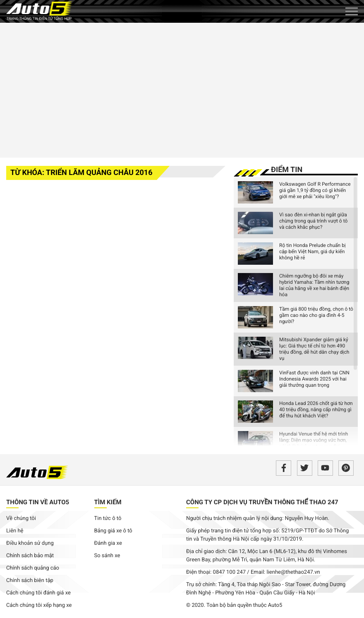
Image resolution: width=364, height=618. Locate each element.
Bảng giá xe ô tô (113, 531)
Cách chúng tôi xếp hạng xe (39, 605)
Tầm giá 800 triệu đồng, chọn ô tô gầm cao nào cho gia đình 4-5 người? (316, 315)
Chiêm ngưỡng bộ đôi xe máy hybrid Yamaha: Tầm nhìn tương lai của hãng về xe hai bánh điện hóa (314, 285)
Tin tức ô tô (108, 519)
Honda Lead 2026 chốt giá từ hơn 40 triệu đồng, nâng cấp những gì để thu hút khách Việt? (316, 410)
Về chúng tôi (21, 519)
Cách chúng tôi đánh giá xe (38, 593)
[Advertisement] (182, 89)
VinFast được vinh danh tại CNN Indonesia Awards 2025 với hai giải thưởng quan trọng (314, 379)
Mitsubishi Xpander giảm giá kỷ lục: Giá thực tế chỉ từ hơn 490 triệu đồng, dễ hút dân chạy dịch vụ (314, 349)
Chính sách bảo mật (30, 556)
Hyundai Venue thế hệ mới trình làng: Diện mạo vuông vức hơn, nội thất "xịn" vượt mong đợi (314, 440)
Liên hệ (15, 531)
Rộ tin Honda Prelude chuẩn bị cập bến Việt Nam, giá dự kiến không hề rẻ (313, 252)
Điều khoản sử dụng (30, 543)
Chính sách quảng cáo (33, 568)
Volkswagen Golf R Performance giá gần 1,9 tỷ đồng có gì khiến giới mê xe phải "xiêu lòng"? (315, 190)
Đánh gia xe (108, 543)
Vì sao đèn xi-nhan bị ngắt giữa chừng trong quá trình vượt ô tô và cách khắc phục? (313, 221)
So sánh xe (107, 556)
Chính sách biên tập (30, 581)
